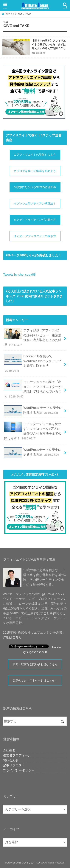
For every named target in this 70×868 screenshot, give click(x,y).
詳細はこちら (12, 637)
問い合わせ (11, 760)
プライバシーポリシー (19, 770)
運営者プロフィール (17, 755)
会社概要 (9, 751)
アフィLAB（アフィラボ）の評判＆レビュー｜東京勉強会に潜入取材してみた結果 (33, 337)
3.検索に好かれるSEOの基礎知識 (35, 187)
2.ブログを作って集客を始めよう (35, 171)
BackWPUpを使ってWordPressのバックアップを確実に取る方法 (33, 363)
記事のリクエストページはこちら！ (35, 680)
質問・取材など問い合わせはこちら (35, 664)
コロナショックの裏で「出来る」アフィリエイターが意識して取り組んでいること (33, 389)
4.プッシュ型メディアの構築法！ (35, 203)
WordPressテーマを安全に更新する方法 (33, 453)
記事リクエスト (14, 765)
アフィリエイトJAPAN (33, 863)
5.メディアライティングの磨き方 (35, 220)
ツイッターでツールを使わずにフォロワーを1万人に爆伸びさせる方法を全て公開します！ (33, 431)
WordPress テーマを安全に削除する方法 (33, 411)
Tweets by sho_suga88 (19, 275)
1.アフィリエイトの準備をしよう (35, 155)
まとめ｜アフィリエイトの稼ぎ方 (35, 236)
